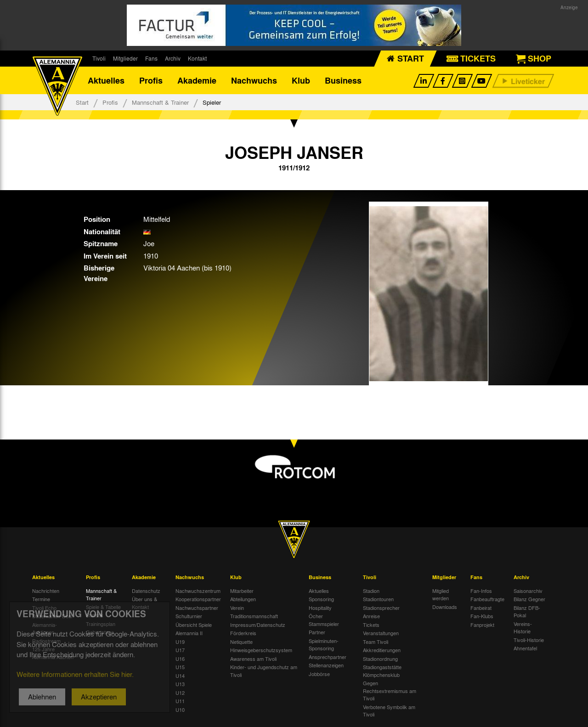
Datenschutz (146, 591)
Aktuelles (106, 80)
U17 (180, 650)
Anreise (371, 616)
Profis (151, 80)
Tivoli (99, 58)
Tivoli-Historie (529, 640)
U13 (180, 684)
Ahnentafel (525, 648)
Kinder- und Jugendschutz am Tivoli (264, 671)
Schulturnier (189, 616)
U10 (180, 710)
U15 (180, 667)
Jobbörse (319, 674)
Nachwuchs (254, 80)
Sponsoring (321, 599)
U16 (180, 659)
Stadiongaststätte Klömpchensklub (382, 671)
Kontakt (197, 58)
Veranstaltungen (381, 633)
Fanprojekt (482, 625)
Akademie (197, 80)
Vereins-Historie (523, 628)
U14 (180, 676)
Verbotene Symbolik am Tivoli (389, 711)
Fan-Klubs (482, 616)
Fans (151, 58)
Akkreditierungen (382, 650)
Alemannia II (189, 633)
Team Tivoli (376, 642)
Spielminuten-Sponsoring (324, 645)
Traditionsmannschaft (254, 616)
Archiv (173, 58)
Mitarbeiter (242, 591)
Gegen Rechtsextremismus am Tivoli (390, 690)
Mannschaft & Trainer (160, 102)
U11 (180, 701)
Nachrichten (46, 591)
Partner (317, 632)
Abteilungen (243, 599)
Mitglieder (125, 58)
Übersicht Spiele (194, 625)
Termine (41, 599)
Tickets (371, 625)
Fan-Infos (481, 591)
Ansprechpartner (328, 657)
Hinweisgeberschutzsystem (261, 650)
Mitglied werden (441, 595)
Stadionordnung (380, 659)
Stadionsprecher (381, 608)
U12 (180, 693)
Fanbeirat (481, 608)
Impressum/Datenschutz (258, 625)
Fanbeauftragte (487, 599)
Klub (301, 80)
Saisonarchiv (528, 591)
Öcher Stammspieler (324, 620)
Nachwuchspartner (197, 608)
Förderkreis (243, 633)
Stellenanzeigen (326, 665)
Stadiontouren (378, 599)
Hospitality (320, 608)
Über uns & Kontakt (144, 603)
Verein (237, 608)
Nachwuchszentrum (198, 591)
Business (343, 80)
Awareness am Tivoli (253, 659)
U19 (180, 642)
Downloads (445, 607)
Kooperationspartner (198, 599)
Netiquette (241, 642)
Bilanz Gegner (529, 599)
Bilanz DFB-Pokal (527, 611)
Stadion (371, 591)
